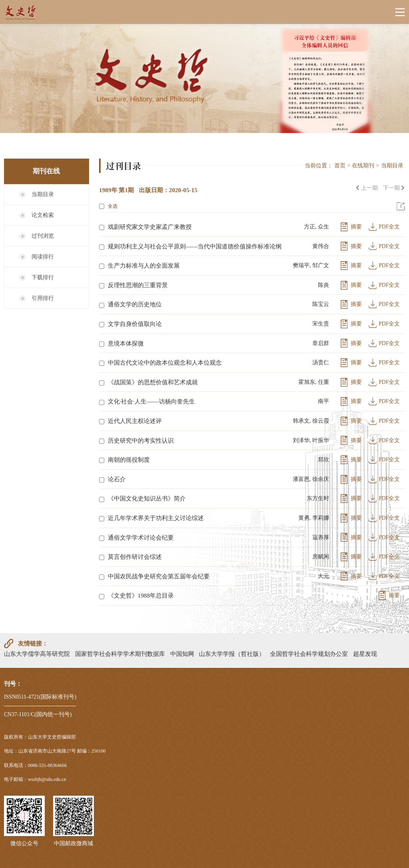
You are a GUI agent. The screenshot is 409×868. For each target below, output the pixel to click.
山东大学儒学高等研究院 (37, 654)
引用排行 (43, 298)
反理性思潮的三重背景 (138, 285)
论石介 (117, 479)
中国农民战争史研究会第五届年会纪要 (159, 576)
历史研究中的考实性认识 (141, 440)
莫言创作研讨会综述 (135, 557)
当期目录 (43, 194)
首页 (340, 166)
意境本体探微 (126, 343)
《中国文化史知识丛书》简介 (147, 498)
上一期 (366, 188)
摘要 (356, 227)
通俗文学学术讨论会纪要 (141, 537)
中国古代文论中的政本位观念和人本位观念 (165, 362)
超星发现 (365, 654)
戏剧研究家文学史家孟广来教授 (150, 227)
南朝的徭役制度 (129, 460)
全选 (108, 206)
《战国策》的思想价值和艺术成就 (153, 382)
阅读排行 (43, 257)
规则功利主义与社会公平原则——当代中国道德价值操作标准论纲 (195, 246)
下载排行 (43, 277)
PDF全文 (389, 227)
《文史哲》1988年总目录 (141, 595)
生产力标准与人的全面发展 (144, 265)
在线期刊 (363, 166)
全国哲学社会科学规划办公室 (309, 654)
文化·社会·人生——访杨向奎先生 (151, 401)
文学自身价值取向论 (135, 324)
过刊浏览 (43, 236)
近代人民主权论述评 (135, 421)
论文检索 (43, 215)
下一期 (394, 188)
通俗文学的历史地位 (135, 304)
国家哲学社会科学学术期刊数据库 (120, 654)
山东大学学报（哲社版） (232, 654)
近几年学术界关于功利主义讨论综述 (156, 518)
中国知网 (182, 654)
